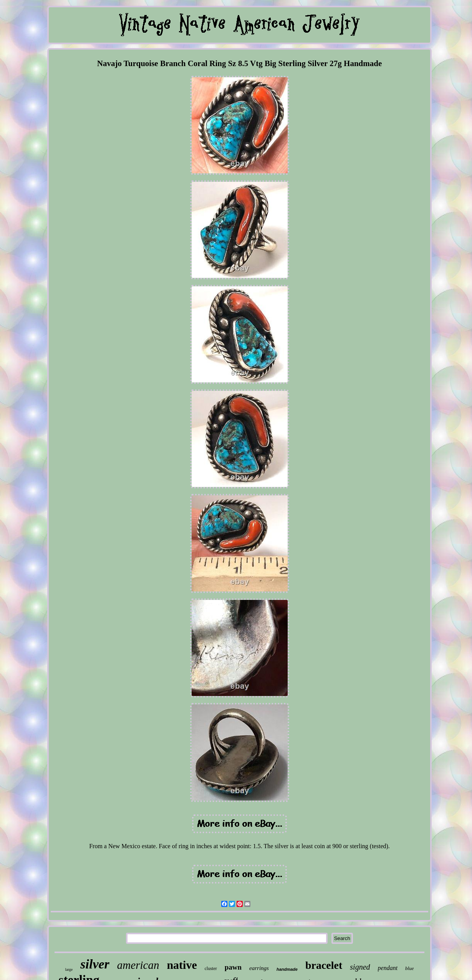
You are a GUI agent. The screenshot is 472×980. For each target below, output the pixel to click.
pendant (388, 968)
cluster (211, 968)
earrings (259, 968)
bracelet (324, 965)
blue (409, 968)
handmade (287, 969)
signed (360, 967)
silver (95, 964)
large (69, 969)
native (182, 965)
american (138, 965)
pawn (233, 967)
